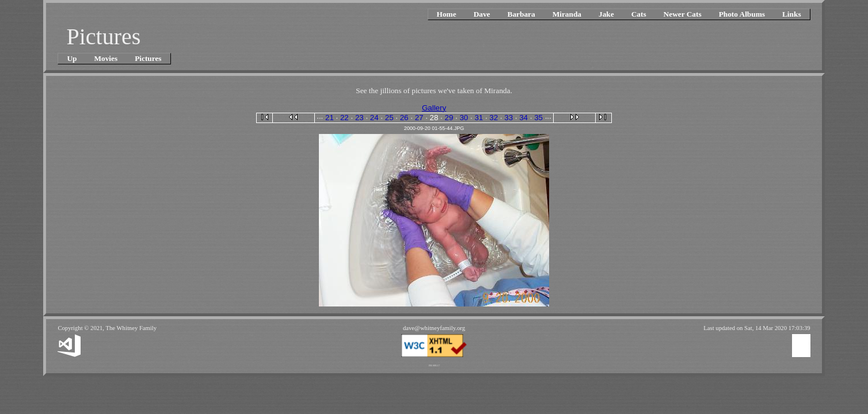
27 (419, 118)
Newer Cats (683, 14)
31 (479, 118)
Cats (639, 14)
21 (330, 118)
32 (494, 118)
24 (374, 118)
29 (449, 118)
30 (464, 118)
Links (792, 14)
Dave (482, 14)
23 (359, 118)
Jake (606, 14)
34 (524, 118)
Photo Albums (742, 14)
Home (447, 14)
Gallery (434, 108)
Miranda (567, 14)
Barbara (521, 14)
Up (72, 58)
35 (538, 118)
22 (344, 118)
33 (509, 118)
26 (404, 118)
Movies (106, 58)
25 (389, 118)
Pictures (148, 58)
